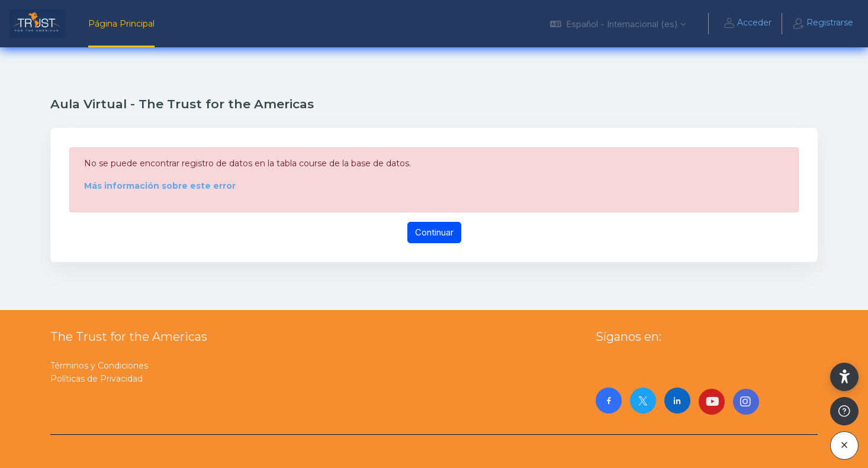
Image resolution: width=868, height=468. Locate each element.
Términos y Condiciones (99, 366)
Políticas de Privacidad (97, 379)
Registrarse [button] (823, 24)
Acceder (747, 24)
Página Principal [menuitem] (121, 24)
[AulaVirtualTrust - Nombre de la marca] (37, 24)
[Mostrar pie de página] (844, 411)
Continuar (434, 232)
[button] (618, 24)
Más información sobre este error (160, 186)
